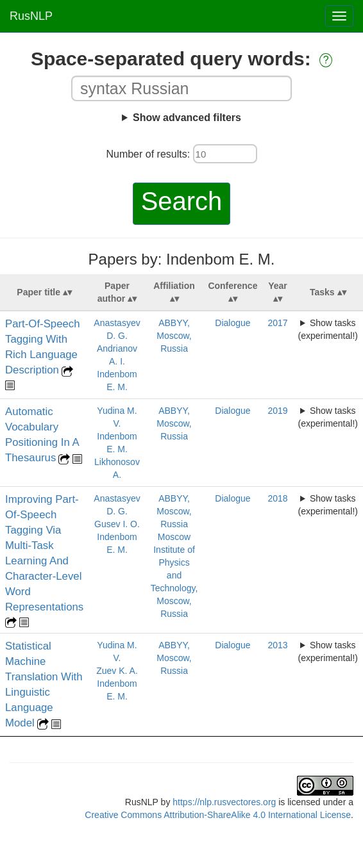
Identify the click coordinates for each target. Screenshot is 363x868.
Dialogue (232, 323)
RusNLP (31, 16)
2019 (277, 411)
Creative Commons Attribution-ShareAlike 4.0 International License (218, 815)
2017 (277, 323)
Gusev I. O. (117, 524)
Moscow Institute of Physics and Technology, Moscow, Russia (174, 575)
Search (182, 201)
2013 (277, 645)
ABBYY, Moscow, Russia (174, 336)
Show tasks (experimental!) (328, 329)
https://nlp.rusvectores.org (224, 802)
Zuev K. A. (117, 671)
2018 (277, 498)
